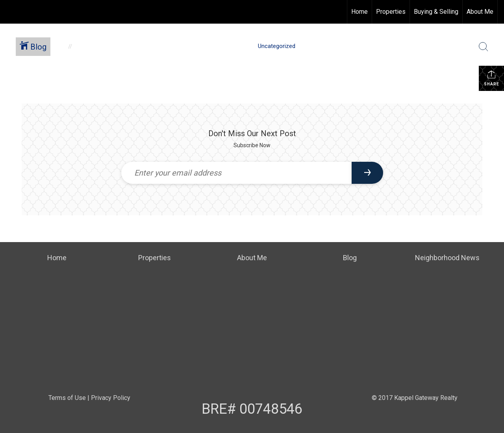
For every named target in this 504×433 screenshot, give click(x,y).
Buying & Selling (436, 12)
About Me (480, 12)
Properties (391, 12)
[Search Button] (484, 47)
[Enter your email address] (236, 173)
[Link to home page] (10, 12)
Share (492, 78)
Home (359, 12)
